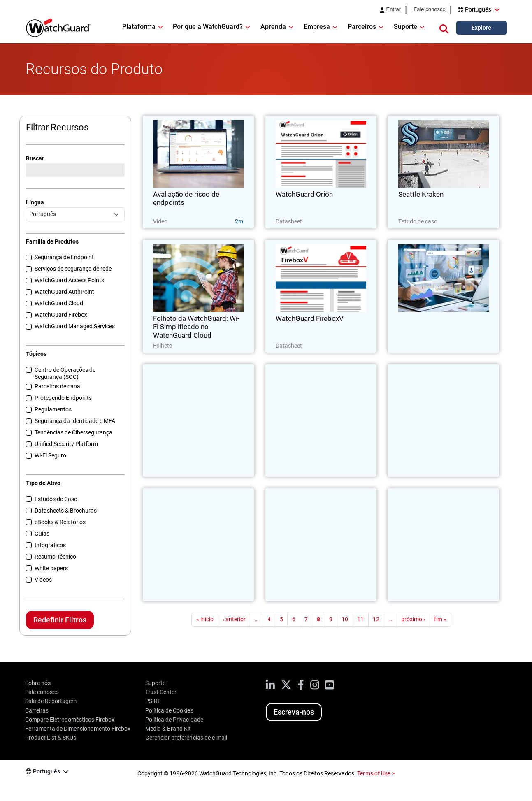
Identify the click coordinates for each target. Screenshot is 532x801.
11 (360, 619)
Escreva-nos (294, 712)
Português (478, 9)
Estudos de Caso (56, 499)
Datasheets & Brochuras (66, 511)
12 (376, 619)
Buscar (35, 158)
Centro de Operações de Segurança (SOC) (65, 373)
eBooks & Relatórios (60, 522)
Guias (42, 534)
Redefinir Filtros (60, 620)
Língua (35, 202)
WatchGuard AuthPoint (64, 292)
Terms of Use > (376, 773)
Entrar (394, 9)
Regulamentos (53, 409)
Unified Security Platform (66, 444)
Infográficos (50, 545)
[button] (444, 28)
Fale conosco (430, 9)
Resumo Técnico (55, 557)
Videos (43, 580)
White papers (51, 568)
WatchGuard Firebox (61, 315)
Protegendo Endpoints (63, 398)
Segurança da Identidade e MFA (75, 421)
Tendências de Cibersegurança (73, 432)
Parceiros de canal (58, 386)
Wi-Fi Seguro (50, 455)
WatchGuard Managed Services (75, 326)
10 (345, 619)
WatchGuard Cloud (59, 303)
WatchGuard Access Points (69, 280)
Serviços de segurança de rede (73, 269)
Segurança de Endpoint (64, 257)
